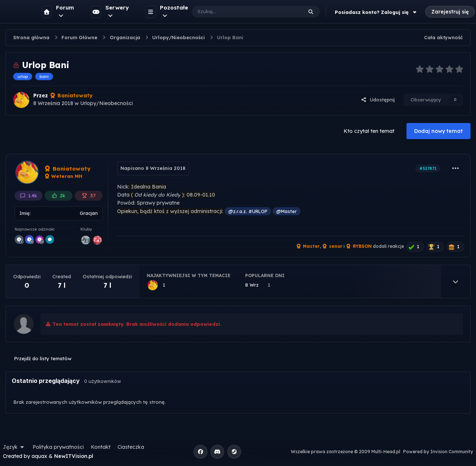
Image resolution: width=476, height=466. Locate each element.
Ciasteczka (131, 447)
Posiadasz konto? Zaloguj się (376, 12)
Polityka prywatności (58, 447)
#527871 (428, 168)
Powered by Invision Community (438, 452)
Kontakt (101, 447)
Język (14, 447)
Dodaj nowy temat (438, 131)
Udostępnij (378, 100)
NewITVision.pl (74, 456)
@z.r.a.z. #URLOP (248, 211)
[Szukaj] (240, 12)
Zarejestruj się (450, 12)
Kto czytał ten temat (369, 131)
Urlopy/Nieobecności (106, 103)
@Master (286, 211)
